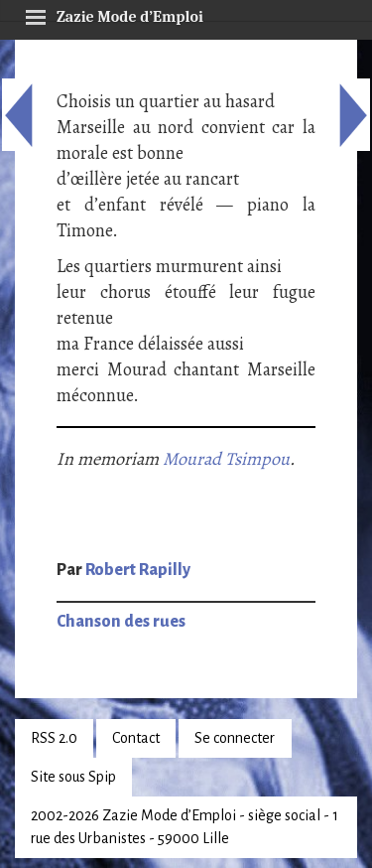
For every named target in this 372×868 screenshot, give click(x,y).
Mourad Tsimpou (226, 459)
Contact (136, 738)
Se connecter (235, 738)
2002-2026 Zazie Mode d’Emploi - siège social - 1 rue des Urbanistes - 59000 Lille (185, 827)
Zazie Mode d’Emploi (114, 14)
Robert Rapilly (138, 570)
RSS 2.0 (54, 738)
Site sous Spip (73, 777)
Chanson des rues (121, 622)
